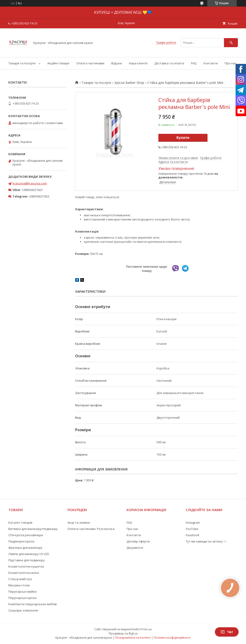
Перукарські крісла (22, 598)
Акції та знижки (79, 522)
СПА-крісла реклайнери (26, 535)
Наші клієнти (138, 63)
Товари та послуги (22, 63)
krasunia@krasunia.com (30, 183)
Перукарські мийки (22, 591)
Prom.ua (146, 629)
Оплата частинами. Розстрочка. (91, 529)
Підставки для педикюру (27, 560)
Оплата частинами (90, 63)
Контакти (211, 63)
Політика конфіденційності (172, 638)
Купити (183, 138)
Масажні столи (19, 585)
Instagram (193, 522)
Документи (135, 548)
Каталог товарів (20, 522)
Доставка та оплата (169, 63)
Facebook (193, 535)
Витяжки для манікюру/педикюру (33, 529)
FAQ (194, 63)
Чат (227, 632)
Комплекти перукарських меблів (33, 604)
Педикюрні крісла (21, 541)
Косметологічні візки (24, 573)
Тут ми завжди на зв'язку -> (206, 541)
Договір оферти (138, 541)
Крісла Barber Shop (129, 83)
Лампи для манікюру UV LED (29, 554)
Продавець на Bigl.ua (123, 633)
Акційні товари (58, 63)
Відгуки (117, 63)
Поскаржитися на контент (133, 638)
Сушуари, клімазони (23, 610)
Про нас (230, 63)
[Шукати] (231, 43)
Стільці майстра (20, 579)
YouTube (192, 529)
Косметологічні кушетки (26, 566)
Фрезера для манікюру (25, 548)
